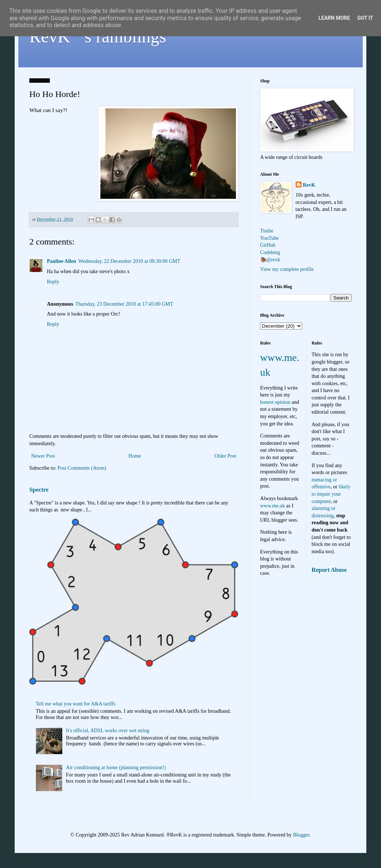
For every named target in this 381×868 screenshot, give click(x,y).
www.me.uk (273, 506)
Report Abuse (329, 570)
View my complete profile (287, 269)
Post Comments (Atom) (82, 468)
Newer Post (43, 456)
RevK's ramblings (98, 36)
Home (135, 456)
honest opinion (275, 402)
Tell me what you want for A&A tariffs (76, 704)
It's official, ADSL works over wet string (108, 731)
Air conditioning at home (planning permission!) (116, 768)
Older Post (226, 456)
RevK (309, 185)
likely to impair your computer (331, 494)
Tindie (267, 231)
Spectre (39, 490)
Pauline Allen (62, 261)
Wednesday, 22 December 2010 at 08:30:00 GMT (129, 261)
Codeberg (270, 252)
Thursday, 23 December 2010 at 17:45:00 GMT (124, 304)
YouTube (269, 238)
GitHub (268, 245)
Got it (365, 18)
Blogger (301, 835)
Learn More (334, 18)
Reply (53, 282)
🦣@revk (270, 260)
